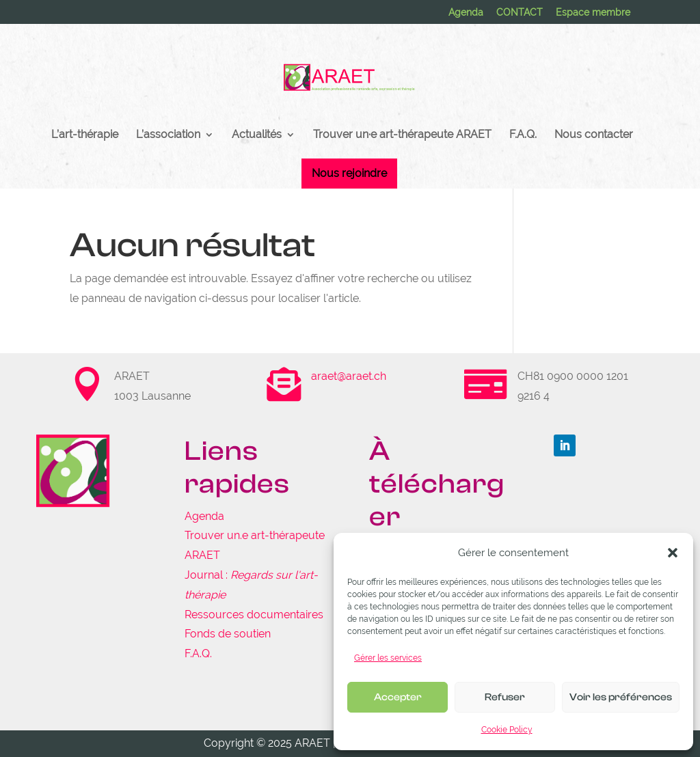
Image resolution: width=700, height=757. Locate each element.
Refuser (505, 697)
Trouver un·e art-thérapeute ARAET (402, 135)
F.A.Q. (523, 135)
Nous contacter (594, 135)
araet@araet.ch (349, 376)
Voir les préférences (621, 697)
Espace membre (593, 13)
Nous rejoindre (349, 173)
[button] (673, 553)
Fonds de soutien (228, 634)
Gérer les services (388, 658)
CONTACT (520, 13)
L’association (168, 135)
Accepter (398, 697)
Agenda (466, 13)
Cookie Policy (507, 730)
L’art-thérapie (85, 135)
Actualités (257, 135)
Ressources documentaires (254, 615)
